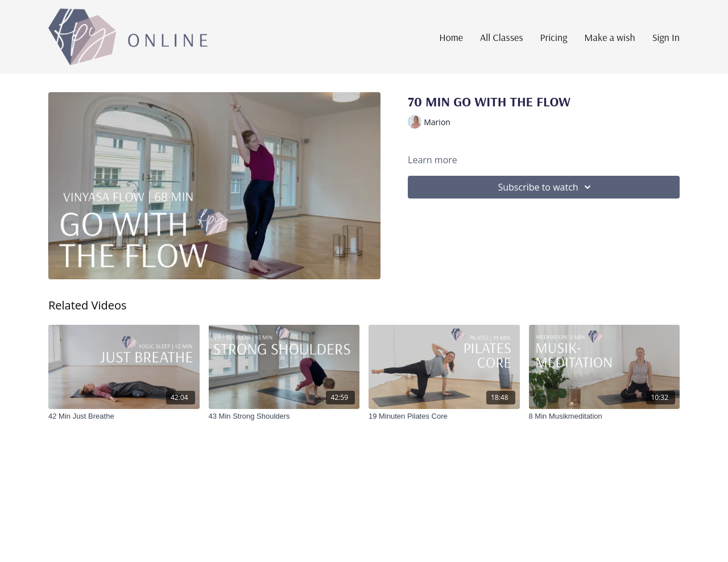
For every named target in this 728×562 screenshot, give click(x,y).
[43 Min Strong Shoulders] (284, 416)
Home (451, 37)
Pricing (554, 37)
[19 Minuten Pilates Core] (444, 416)
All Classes (502, 37)
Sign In (666, 37)
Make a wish (609, 37)
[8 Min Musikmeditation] (605, 416)
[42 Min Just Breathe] (124, 416)
